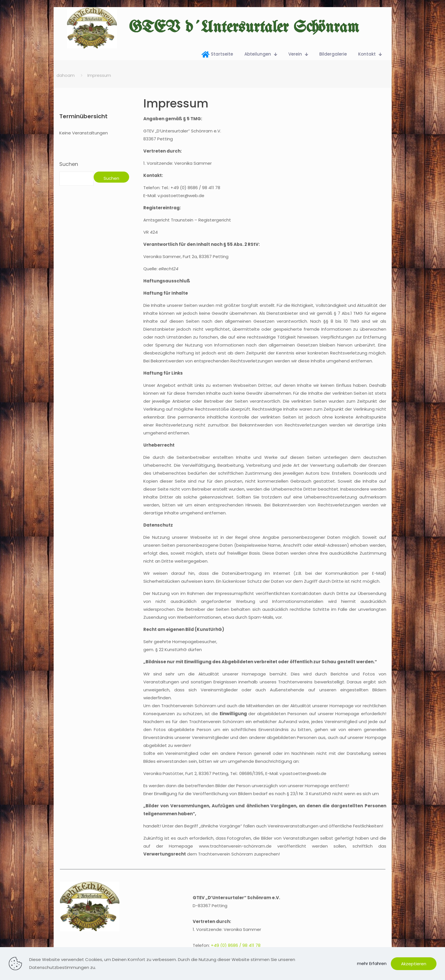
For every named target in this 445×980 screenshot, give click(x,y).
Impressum (99, 75)
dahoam (66, 75)
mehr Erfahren (372, 963)
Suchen (69, 164)
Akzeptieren (414, 964)
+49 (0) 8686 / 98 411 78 (236, 945)
